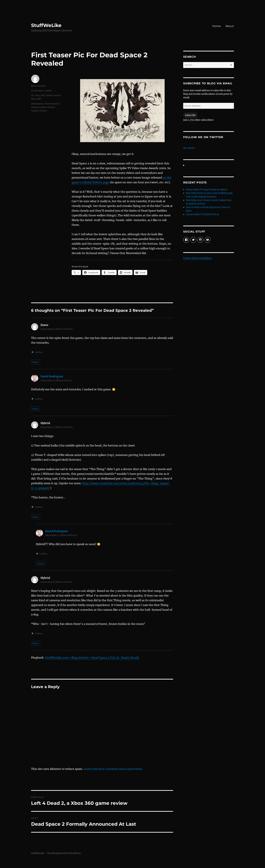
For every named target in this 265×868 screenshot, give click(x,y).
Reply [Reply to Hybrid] (36, 517)
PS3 (43, 95)
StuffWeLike (46, 25)
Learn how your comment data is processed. (113, 769)
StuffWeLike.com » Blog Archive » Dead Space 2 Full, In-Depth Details (92, 658)
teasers (51, 107)
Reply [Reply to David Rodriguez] (36, 409)
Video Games (53, 95)
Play (38, 95)
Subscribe (190, 115)
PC (33, 95)
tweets (35, 111)
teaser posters (39, 107)
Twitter (43, 111)
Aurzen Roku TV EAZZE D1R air (203, 214)
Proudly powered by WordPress (64, 853)
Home (216, 26)
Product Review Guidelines (197, 258)
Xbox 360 (36, 99)
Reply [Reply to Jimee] (36, 362)
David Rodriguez (52, 376)
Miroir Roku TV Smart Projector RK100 (207, 190)
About (230, 26)
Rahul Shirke (38, 86)
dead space (37, 104)
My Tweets (189, 148)
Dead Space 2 (52, 104)
